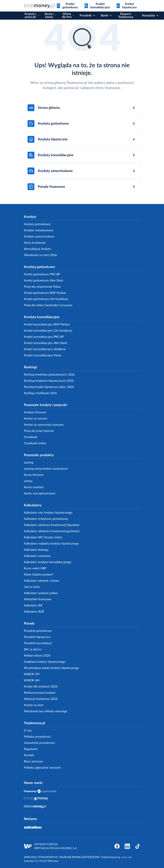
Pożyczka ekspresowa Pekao (42, 287)
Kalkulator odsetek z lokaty (42, 581)
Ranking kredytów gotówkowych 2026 (49, 375)
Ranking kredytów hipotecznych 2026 (49, 381)
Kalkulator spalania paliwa (41, 593)
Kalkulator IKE (33, 606)
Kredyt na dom (34, 705)
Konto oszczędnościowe (40, 494)
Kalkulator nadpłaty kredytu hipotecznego (51, 544)
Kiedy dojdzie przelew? (39, 575)
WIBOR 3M (32, 674)
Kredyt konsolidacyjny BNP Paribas (47, 325)
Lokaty (28, 481)
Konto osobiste (34, 487)
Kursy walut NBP (35, 568)
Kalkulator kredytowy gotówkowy (46, 519)
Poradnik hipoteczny (37, 637)
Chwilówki (31, 437)
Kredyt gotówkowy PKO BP (42, 274)
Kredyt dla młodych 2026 (41, 687)
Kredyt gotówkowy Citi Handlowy (46, 299)
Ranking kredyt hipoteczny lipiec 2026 (49, 387)
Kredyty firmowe (35, 412)
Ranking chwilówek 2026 (40, 393)
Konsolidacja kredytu (37, 249)
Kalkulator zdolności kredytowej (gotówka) (52, 531)
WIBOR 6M (32, 680)
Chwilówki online (35, 443)
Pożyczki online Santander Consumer (48, 305)
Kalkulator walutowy (37, 556)
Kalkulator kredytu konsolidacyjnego (48, 562)
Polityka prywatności (37, 737)
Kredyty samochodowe (39, 237)
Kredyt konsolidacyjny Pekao (43, 355)
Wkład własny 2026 (37, 656)
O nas (28, 731)
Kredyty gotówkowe (37, 224)
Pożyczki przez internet (39, 431)
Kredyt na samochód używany (44, 425)
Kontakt (29, 755)
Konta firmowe (34, 475)
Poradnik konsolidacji (38, 643)
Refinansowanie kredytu (40, 693)
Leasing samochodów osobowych (46, 469)
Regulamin (31, 749)
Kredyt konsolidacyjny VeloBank (45, 349)
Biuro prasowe (33, 762)
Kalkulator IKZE (34, 612)
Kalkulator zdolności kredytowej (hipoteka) (52, 525)
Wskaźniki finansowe (38, 599)
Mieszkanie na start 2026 (40, 255)
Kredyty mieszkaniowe (39, 230)
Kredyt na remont (36, 419)
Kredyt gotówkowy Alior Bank (44, 281)
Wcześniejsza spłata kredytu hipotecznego (51, 668)
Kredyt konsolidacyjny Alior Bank (45, 343)
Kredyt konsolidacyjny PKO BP (44, 337)
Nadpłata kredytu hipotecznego (45, 662)
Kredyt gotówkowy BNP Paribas (45, 293)
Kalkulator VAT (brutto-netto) (43, 537)
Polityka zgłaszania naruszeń (42, 768)
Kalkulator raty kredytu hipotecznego (48, 513)
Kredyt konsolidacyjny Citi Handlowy (48, 331)
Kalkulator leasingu (36, 550)
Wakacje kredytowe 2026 (41, 699)
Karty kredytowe (35, 243)
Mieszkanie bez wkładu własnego (46, 711)
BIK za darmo (33, 650)
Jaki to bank (32, 587)
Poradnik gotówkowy (38, 631)
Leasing (29, 463)
